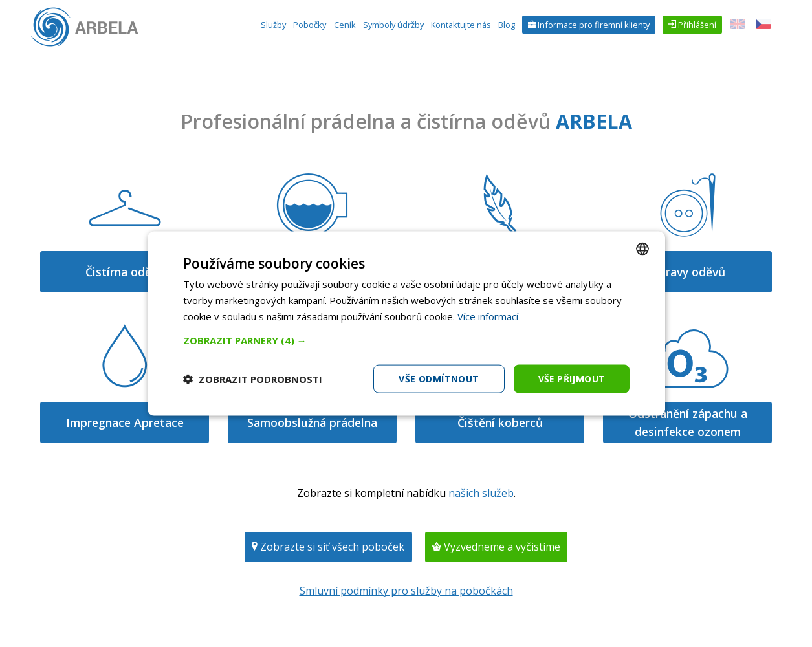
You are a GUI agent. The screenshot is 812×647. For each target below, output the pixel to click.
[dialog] (406, 323)
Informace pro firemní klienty (593, 25)
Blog (507, 25)
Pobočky (310, 25)
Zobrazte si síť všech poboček (331, 547)
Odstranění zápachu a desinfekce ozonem (688, 422)
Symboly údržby (393, 25)
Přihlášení (696, 25)
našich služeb (481, 493)
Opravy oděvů (687, 272)
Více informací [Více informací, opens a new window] (488, 316)
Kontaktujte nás (461, 25)
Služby (273, 25)
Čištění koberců (500, 422)
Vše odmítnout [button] (437, 378)
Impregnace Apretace (125, 422)
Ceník (345, 25)
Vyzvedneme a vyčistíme (501, 547)
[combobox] (642, 248)
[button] (406, 340)
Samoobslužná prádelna (312, 422)
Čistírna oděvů (125, 272)
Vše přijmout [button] (571, 378)
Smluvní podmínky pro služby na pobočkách (406, 591)
